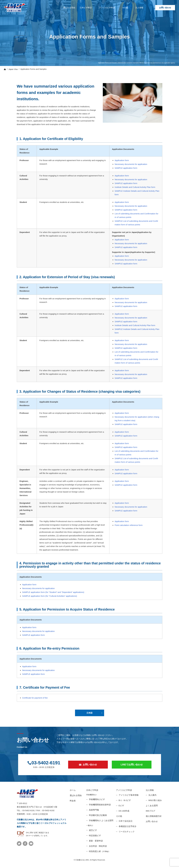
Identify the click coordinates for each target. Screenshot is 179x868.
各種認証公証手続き (128, 826)
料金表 (73, 801)
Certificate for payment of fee (35, 698)
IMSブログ (151, 811)
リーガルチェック (127, 832)
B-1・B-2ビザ (125, 800)
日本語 (89, 713)
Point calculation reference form (129, 525)
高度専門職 (94, 810)
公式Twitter (19, 844)
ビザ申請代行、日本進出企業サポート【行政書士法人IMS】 (15, 8)
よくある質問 (152, 806)
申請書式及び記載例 (98, 815)
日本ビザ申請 (86, 8)
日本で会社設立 (126, 821)
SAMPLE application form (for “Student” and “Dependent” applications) (53, 592)
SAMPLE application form (126, 168)
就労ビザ (93, 830)
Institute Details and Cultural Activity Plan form (135, 187)
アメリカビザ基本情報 (129, 795)
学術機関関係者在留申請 (100, 805)
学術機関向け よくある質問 (101, 820)
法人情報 (139, 8)
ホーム (73, 790)
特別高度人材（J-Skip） (100, 851)
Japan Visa (13, 69)
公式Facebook (25, 844)
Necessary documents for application (131, 164)
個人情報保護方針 (154, 816)
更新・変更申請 (96, 841)
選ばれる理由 (69, 8)
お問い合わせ (165, 8)
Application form (122, 160)
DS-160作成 (124, 811)
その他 (125, 8)
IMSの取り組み (155, 800)
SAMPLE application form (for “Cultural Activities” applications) (50, 596)
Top (5, 69)
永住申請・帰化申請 (98, 846)
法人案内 (152, 795)
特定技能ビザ (95, 835)
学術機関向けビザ (97, 799)
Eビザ (121, 806)
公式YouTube (31, 844)
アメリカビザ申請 (107, 8)
